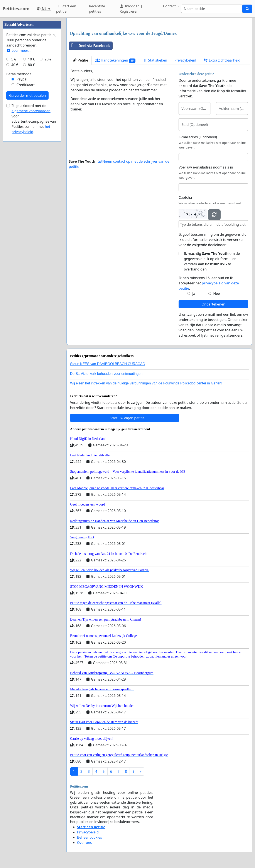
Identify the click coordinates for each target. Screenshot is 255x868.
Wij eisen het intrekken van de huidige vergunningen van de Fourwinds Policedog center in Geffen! (146, 383)
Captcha (185, 197)
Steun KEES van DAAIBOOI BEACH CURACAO (108, 364)
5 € (14, 59)
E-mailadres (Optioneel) (198, 137)
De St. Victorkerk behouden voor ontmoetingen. (107, 374)
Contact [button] (170, 6)
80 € (31, 65)
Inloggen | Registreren (131, 9)
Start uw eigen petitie (124, 418)
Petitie (80, 60)
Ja (194, 294)
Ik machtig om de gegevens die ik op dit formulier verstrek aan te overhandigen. (212, 261)
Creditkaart (26, 85)
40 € (15, 65)
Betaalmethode (19, 74)
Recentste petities (97, 9)
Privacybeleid (185, 60)
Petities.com (16, 9)
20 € (48, 59)
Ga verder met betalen (27, 95)
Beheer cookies (90, 837)
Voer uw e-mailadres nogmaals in (206, 167)
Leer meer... (18, 50)
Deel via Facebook (90, 46)
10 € (31, 59)
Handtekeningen (115, 60)
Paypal (22, 79)
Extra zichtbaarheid (222, 60)
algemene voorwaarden (31, 111)
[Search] (212, 9)
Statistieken (155, 60)
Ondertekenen (214, 304)
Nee (216, 294)
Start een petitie (66, 9)
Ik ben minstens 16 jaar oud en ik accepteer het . (209, 283)
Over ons (84, 843)
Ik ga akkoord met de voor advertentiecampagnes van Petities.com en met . (34, 119)
